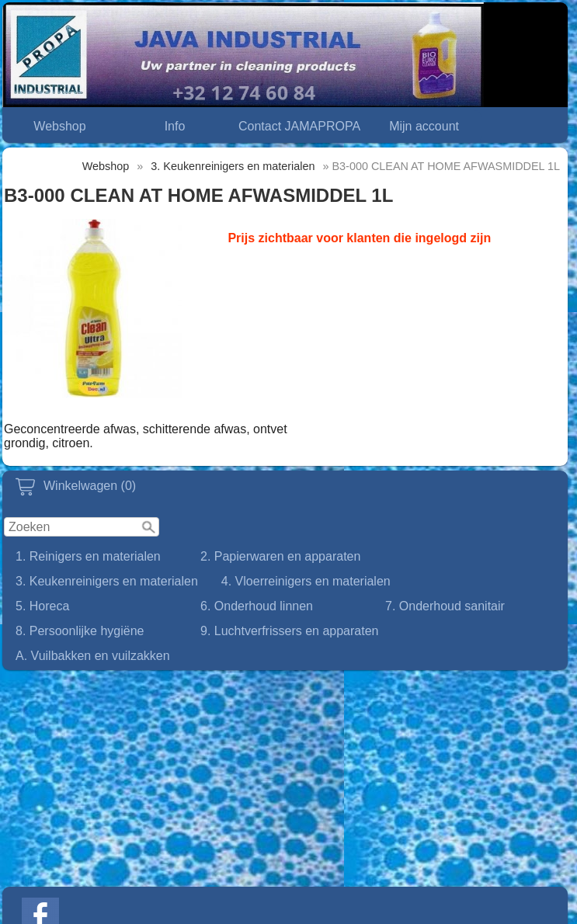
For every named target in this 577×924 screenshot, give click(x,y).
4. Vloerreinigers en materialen (306, 581)
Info (175, 126)
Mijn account (424, 126)
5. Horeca (42, 606)
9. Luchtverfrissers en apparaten (289, 631)
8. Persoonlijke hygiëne (80, 631)
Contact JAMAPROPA (299, 126)
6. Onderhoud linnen (257, 606)
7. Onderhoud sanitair (445, 606)
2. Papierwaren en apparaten (280, 556)
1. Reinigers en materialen (88, 556)
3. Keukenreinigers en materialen (107, 581)
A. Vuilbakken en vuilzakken (93, 656)
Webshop (59, 126)
